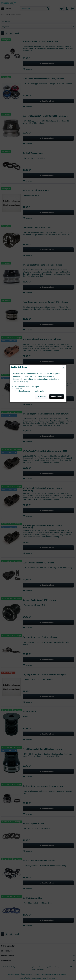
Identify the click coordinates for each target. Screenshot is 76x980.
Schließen (42, 54)
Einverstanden (57, 54)
